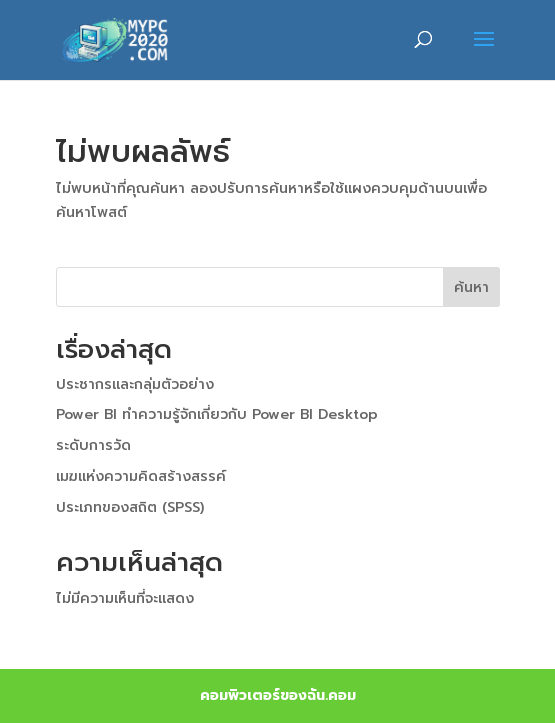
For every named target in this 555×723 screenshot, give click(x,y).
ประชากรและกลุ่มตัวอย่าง (135, 384)
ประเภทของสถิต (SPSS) (130, 507)
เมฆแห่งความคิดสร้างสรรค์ (141, 476)
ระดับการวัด (93, 445)
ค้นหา (471, 287)
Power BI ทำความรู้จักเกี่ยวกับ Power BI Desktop (217, 414)
